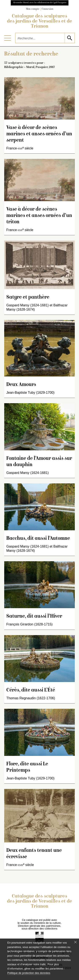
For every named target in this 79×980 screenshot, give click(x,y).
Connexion (48, 9)
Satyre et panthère (28, 297)
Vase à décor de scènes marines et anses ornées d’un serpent (39, 134)
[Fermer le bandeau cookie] (75, 942)
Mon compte (33, 9)
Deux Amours (21, 385)
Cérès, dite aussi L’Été (31, 690)
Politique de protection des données (29, 973)
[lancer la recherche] (69, 38)
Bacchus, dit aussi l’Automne (38, 539)
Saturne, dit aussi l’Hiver (34, 616)
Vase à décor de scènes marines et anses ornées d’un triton (39, 216)
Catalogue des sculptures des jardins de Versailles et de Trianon (39, 21)
